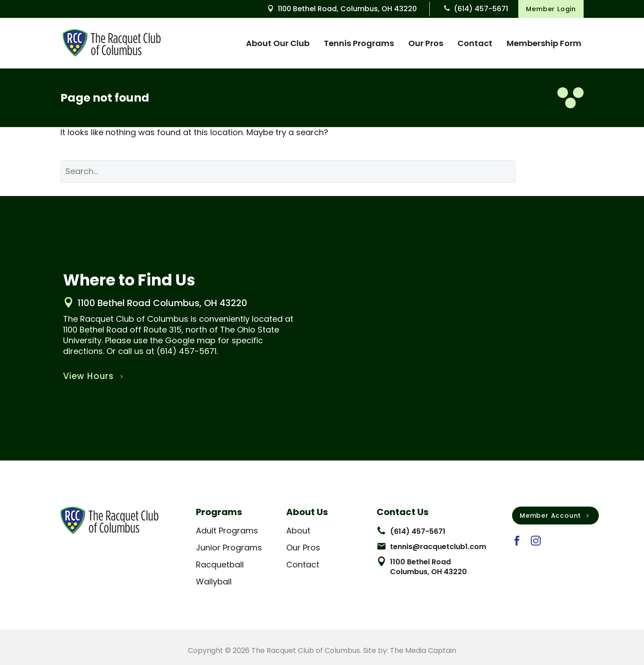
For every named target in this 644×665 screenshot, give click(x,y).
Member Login (551, 9)
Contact (475, 43)
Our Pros (426, 43)
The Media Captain (423, 650)
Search (556, 171)
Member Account (555, 516)
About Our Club (278, 43)
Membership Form (544, 43)
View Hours (94, 376)
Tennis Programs (359, 43)
